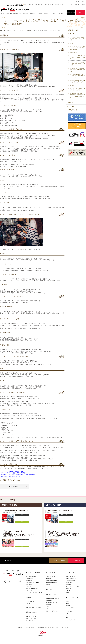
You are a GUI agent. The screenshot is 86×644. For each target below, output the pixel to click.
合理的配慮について (43, 628)
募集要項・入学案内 (52, 595)
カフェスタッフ (73, 53)
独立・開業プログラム (31, 576)
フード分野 (71, 106)
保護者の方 (76, 4)
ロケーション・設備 (51, 576)
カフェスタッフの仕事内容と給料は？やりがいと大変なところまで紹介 (77, 57)
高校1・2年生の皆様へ (71, 579)
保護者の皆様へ (70, 589)
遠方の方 (57, 4)
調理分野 (71, 103)
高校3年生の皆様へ (71, 576)
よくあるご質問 (63, 13)
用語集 (68, 604)
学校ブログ (69, 618)
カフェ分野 (71, 34)
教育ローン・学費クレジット (53, 611)
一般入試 (48, 607)
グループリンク (70, 601)
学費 (47, 609)
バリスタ (72, 85)
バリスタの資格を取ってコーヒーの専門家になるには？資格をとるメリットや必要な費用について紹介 (77, 95)
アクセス (54, 13)
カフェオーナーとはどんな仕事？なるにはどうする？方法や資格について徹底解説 (77, 48)
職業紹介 (68, 606)
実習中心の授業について (31, 579)
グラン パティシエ (30, 601)
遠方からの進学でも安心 (52, 581)
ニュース (68, 616)
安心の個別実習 (29, 581)
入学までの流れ (49, 601)
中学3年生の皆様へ (71, 581)
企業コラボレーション (31, 587)
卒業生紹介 (49, 589)
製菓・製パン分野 (73, 30)
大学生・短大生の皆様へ (72, 583)
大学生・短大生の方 (48, 4)
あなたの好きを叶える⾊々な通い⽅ (34, 593)
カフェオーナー (73, 43)
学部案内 (28, 597)
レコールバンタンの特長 (33, 572)
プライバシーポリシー (55, 628)
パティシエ (28, 604)
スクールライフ (50, 572)
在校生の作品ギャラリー (52, 583)
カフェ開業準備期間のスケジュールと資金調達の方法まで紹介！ (77, 81)
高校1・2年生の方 (29, 4)
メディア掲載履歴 (70, 620)
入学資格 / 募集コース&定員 (52, 599)
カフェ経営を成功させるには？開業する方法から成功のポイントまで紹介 (77, 70)
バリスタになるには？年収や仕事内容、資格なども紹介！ (77, 89)
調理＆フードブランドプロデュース (34, 608)
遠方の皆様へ (69, 585)
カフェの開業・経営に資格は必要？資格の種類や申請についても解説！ (77, 39)
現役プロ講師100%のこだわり (32, 583)
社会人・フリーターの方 (66, 4)
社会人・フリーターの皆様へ (73, 587)
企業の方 (83, 4)
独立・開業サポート (30, 620)
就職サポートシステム (31, 616)
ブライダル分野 (73, 110)
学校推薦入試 (49, 605)
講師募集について (70, 593)
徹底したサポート (30, 591)
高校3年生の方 (19, 4)
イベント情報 (69, 612)
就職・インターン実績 (31, 618)
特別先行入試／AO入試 (51, 603)
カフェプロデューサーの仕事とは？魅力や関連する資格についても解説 (77, 64)
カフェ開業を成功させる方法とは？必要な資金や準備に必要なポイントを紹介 (77, 76)
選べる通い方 (29, 585)
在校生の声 (48, 579)
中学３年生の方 (38, 4)
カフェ (27, 606)
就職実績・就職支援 (31, 612)
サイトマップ (65, 628)
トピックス (69, 614)
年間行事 (48, 585)
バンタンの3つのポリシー (30, 628)
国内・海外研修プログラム (32, 589)
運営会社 (20, 628)
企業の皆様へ (69, 591)
